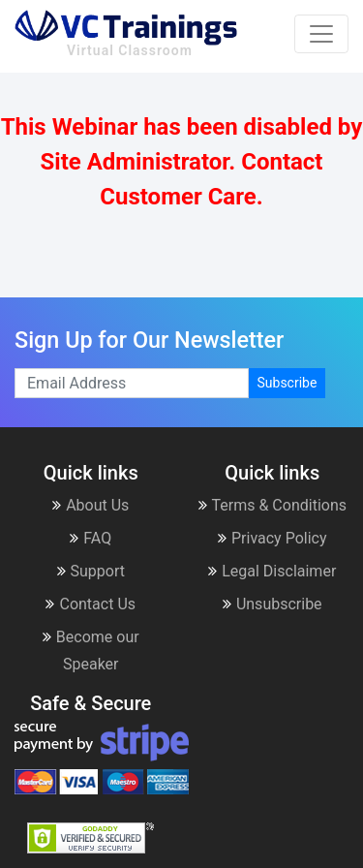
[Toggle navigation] (321, 34)
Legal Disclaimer (272, 571)
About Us (91, 505)
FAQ (91, 538)
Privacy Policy (272, 538)
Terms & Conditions (273, 505)
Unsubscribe (272, 604)
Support (91, 571)
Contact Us (91, 604)
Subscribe (287, 383)
